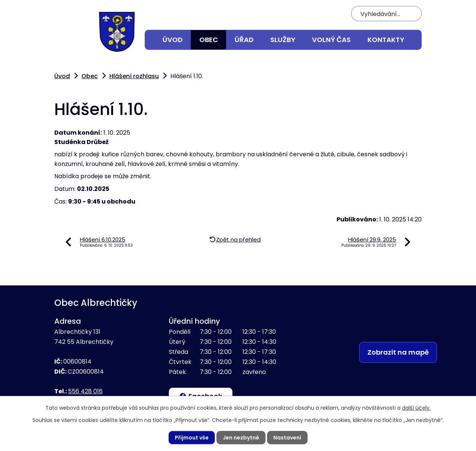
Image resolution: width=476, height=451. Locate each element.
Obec (209, 40)
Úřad (244, 40)
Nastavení (287, 438)
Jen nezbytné (241, 438)
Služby (283, 40)
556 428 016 (85, 391)
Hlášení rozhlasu (134, 76)
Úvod (173, 40)
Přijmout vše (192, 438)
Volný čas (331, 40)
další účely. (416, 408)
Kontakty (386, 40)
